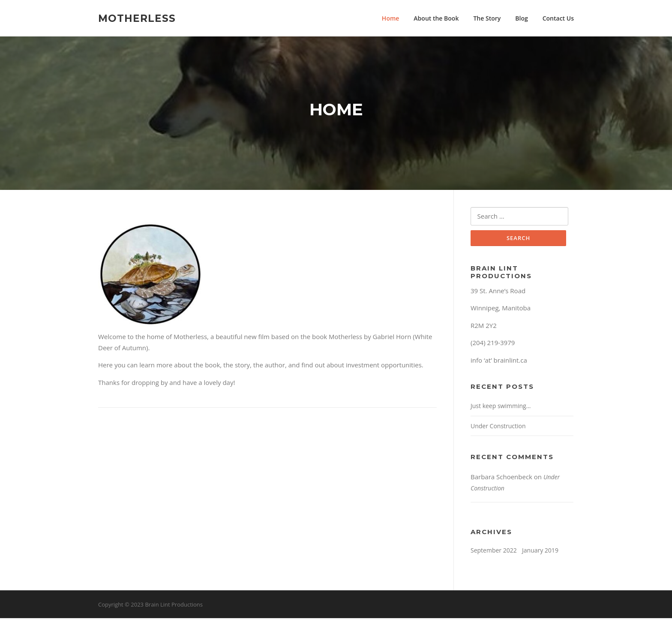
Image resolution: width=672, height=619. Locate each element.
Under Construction (498, 427)
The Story (487, 18)
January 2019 (540, 551)
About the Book (436, 18)
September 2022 (494, 551)
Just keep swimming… (501, 407)
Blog (521, 18)
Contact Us (558, 18)
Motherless (137, 18)
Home (391, 18)
